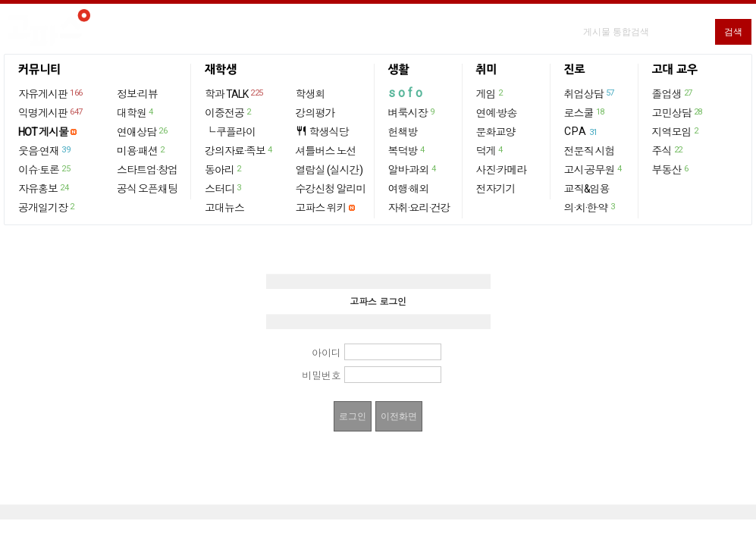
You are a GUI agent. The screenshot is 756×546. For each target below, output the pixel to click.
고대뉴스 (224, 208)
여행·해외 (409, 189)
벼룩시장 (412, 112)
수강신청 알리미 (331, 189)
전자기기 (496, 189)
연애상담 (143, 131)
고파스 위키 (321, 208)
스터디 (224, 188)
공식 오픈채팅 (147, 189)
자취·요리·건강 (419, 208)
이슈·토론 (45, 169)
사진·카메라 (502, 170)
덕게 (490, 150)
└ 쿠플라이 (230, 132)
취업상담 (590, 93)
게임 (490, 93)
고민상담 (678, 112)
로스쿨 (585, 112)
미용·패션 (141, 150)
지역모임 (676, 131)
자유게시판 (51, 93)
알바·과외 (413, 169)
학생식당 (322, 132)
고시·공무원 (594, 169)
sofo (407, 93)
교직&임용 (587, 189)
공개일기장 (47, 207)
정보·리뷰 (137, 94)
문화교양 (496, 132)
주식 (668, 150)
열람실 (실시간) (329, 170)
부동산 (671, 169)
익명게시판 (51, 112)
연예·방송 (497, 113)
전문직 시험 (590, 151)
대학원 (136, 112)
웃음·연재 (45, 150)
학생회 (311, 94)
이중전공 (229, 112)
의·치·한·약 (590, 207)
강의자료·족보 (239, 150)
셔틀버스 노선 (326, 151)
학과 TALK (235, 93)
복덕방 (407, 150)
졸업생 (673, 93)
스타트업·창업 (147, 170)
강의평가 (315, 113)
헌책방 (403, 132)
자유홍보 (44, 188)
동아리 (224, 169)
